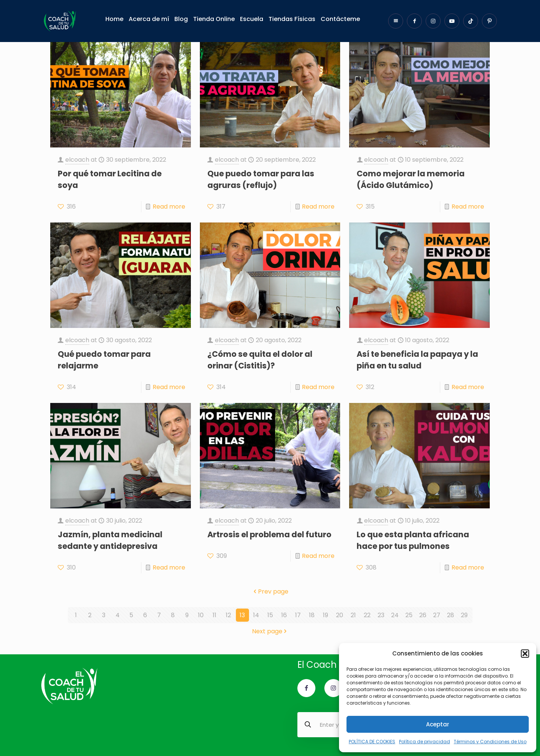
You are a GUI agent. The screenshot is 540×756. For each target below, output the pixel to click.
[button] (525, 654)
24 (395, 615)
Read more (169, 207)
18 (312, 615)
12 (228, 615)
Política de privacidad (424, 742)
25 (409, 615)
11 (214, 615)
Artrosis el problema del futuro (269, 534)
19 (325, 615)
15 (270, 615)
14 (256, 615)
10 (201, 615)
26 (423, 615)
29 (464, 615)
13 (242, 615)
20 (340, 615)
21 (353, 615)
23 (381, 615)
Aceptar (438, 724)
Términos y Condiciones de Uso (490, 742)
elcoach (77, 160)
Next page (270, 631)
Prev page (270, 591)
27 (437, 615)
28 (451, 615)
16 (284, 615)
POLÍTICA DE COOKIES (372, 742)
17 (298, 615)
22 (367, 615)
